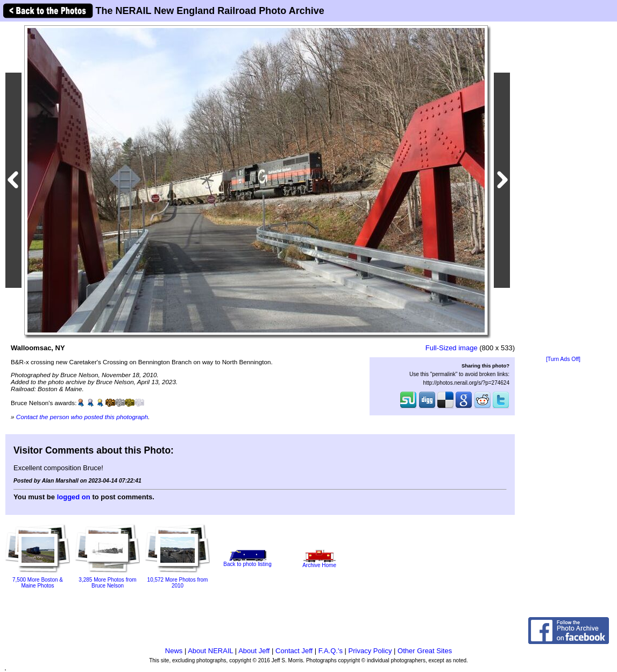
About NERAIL (210, 651)
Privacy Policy (370, 651)
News (174, 651)
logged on (74, 497)
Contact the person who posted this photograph (82, 417)
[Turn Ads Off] (563, 359)
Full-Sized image (452, 348)
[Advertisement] (563, 189)
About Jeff (254, 651)
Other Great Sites (425, 651)
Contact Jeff (294, 651)
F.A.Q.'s (331, 651)
